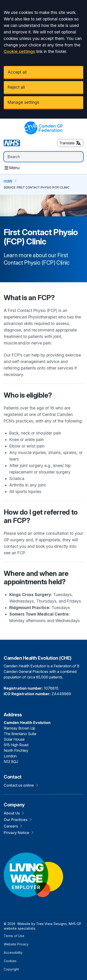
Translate (70, 143)
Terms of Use (14, 936)
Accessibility (13, 952)
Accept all (17, 72)
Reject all (16, 87)
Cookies (10, 961)
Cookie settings (19, 51)
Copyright (11, 969)
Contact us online (21, 785)
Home (8, 181)
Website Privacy (16, 944)
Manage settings (23, 102)
